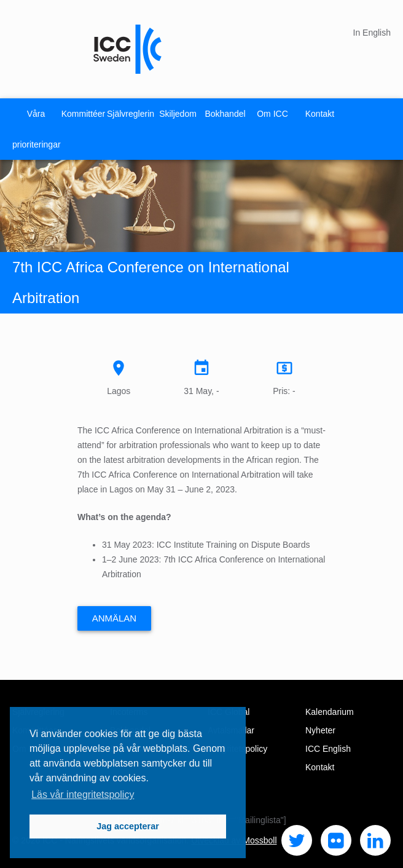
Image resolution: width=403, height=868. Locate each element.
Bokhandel (225, 114)
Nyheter (320, 730)
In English (372, 33)
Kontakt (320, 114)
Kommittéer (84, 114)
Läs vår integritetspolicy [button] (83, 795)
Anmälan (115, 618)
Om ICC (272, 114)
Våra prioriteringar (36, 129)
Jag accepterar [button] (128, 826)
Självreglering (131, 114)
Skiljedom (178, 114)
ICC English (328, 749)
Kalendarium (330, 712)
